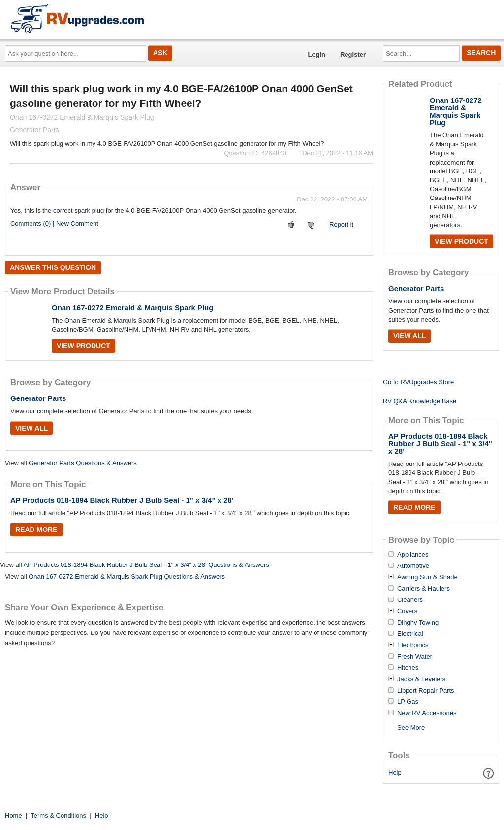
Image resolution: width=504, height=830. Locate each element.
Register (353, 54)
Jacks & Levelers (421, 679)
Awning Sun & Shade (427, 577)
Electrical (410, 634)
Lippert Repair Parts (426, 691)
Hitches (408, 668)
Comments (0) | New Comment (54, 223)
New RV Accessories (427, 713)
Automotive (413, 566)
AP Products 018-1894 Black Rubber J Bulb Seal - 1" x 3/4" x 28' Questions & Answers (146, 565)
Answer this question (53, 267)
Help (395, 773)
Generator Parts (38, 398)
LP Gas (408, 702)
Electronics (413, 645)
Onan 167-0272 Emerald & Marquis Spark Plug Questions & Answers (127, 577)
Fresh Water (415, 657)
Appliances (413, 555)
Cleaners (410, 600)
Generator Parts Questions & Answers (83, 463)
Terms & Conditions (58, 815)
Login (317, 54)
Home (14, 815)
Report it (341, 224)
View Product (83, 346)
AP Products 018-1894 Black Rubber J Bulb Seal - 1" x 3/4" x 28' (122, 500)
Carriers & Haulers (424, 589)
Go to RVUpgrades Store (418, 382)
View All (31, 428)
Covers (407, 611)
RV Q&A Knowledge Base (420, 401)
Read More (36, 530)
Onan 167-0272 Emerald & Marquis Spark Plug (132, 308)
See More (411, 727)
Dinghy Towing (418, 623)
